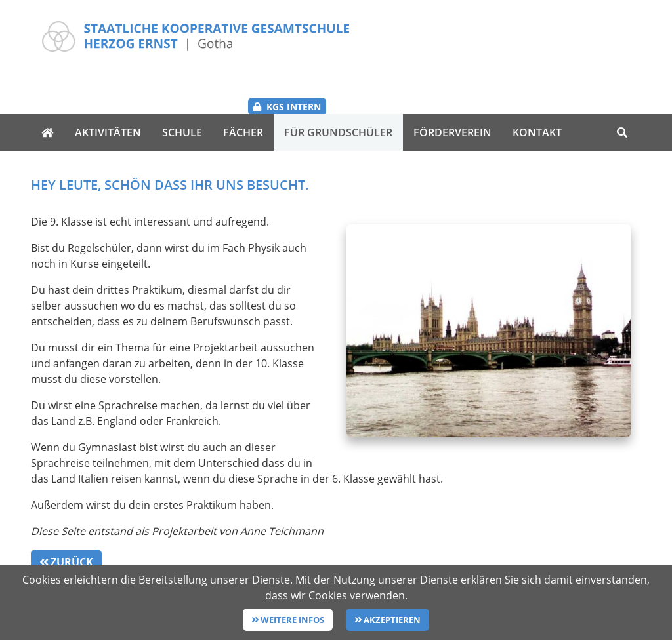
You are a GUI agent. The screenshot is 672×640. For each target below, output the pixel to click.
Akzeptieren (392, 620)
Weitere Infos (292, 620)
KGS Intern (599, 34)
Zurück (72, 519)
